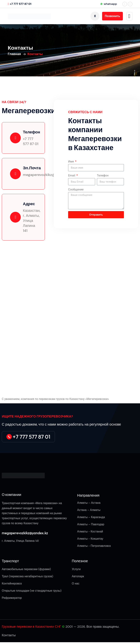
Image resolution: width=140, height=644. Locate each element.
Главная (15, 54)
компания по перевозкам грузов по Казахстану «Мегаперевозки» (65, 399)
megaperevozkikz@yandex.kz (25, 533)
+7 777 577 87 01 (20, 4)
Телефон (103, 175)
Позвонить (112, 16)
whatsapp (109, 4)
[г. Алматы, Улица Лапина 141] (70, 318)
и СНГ (57, 627)
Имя (71, 161)
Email (72, 175)
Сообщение (76, 189)
